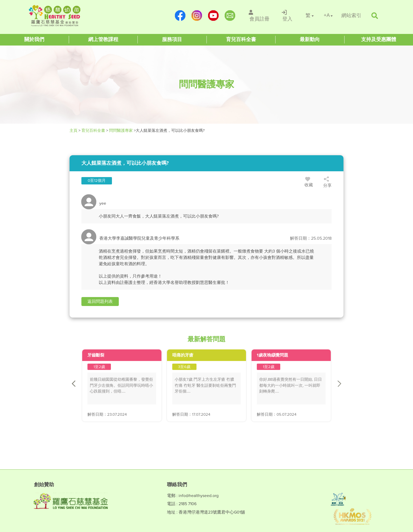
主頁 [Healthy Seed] (74, 131)
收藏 (309, 183)
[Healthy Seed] (62, 16)
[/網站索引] (351, 16)
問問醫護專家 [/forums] (121, 131)
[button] (100, 302)
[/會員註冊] (260, 16)
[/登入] (287, 16)
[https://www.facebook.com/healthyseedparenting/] (180, 16)
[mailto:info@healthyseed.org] (230, 16)
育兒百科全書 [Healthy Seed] (93, 131)
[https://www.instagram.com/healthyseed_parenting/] (197, 16)
